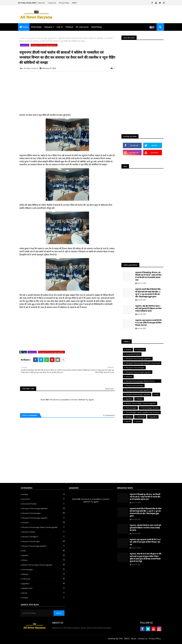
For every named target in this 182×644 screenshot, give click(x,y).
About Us (42, 3)
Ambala (129, 350)
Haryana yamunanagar (135, 385)
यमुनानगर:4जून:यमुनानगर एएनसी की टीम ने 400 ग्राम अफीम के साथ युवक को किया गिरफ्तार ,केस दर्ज (148, 323)
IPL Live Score (82, 27)
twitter (154, 145)
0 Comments (109, 415)
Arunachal (141, 350)
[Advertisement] (116, 14)
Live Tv (60, 27)
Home (25, 27)
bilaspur (129, 417)
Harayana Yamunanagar (135, 368)
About (134, 639)
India (157, 394)
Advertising (96, 27)
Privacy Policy (64, 3)
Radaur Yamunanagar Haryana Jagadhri (141, 403)
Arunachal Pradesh (133, 354)
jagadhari (154, 417)
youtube (154, 152)
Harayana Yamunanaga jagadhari (41, 38)
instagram (134, 152)
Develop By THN (115, 639)
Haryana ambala (44, 532)
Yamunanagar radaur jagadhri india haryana (143, 412)
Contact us (52, 3)
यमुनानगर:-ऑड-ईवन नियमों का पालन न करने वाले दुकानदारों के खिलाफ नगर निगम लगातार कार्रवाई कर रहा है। (148, 308)
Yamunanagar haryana (150, 408)
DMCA (74, 3)
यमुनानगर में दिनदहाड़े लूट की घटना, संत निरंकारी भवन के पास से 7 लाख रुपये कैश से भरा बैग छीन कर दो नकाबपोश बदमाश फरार (148, 276)
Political (69, 27)
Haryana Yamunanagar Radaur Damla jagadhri (139, 381)
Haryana (48, 27)
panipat (138, 421)
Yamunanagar (131, 408)
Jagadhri (129, 399)
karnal (128, 421)
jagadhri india (44, 588)
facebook (134, 145)
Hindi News (36, 27)
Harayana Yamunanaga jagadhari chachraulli (143, 363)
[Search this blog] (37, 613)
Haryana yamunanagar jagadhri (138, 394)
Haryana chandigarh (44, 537)
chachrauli (25, 45)
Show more (109, 389)
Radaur (140, 399)
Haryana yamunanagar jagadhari (138, 390)
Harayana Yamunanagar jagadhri (138, 372)
